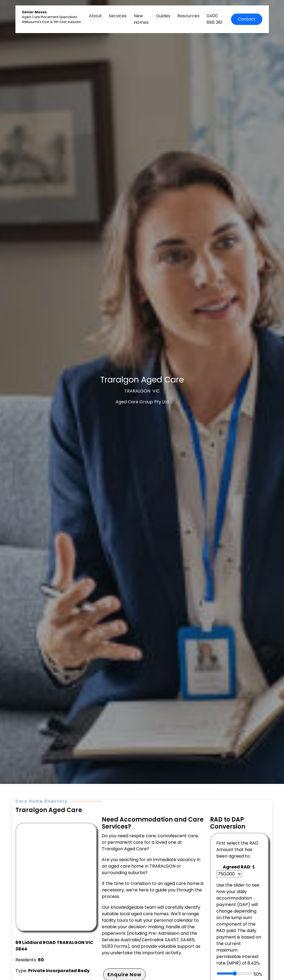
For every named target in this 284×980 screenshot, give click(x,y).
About (95, 16)
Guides (163, 16)
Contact (247, 19)
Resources (188, 16)
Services (118, 16)
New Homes (141, 19)
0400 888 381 (214, 19)
